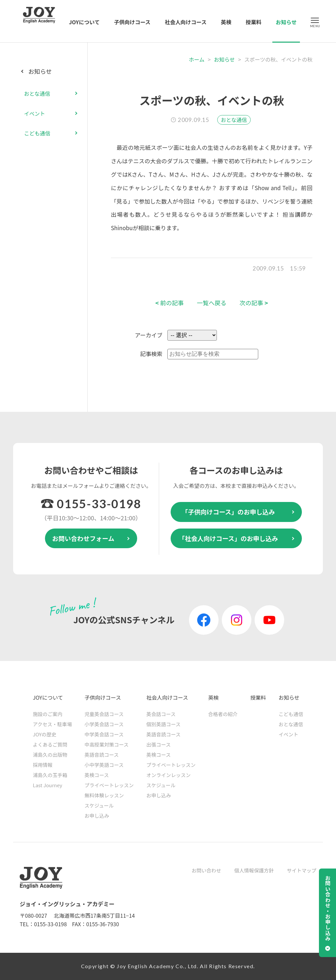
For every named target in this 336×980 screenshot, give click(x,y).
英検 (226, 22)
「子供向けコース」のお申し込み (228, 512)
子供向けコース (132, 22)
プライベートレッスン (109, 785)
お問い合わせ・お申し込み (328, 908)
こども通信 (37, 133)
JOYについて (84, 22)
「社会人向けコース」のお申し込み (228, 538)
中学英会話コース (104, 734)
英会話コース (161, 714)
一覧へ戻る (212, 303)
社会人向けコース (186, 22)
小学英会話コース (104, 724)
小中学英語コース (104, 765)
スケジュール (99, 805)
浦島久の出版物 (50, 755)
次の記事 (254, 303)
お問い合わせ (206, 870)
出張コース (158, 744)
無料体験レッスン (104, 795)
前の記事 (169, 303)
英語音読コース (102, 755)
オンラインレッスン (168, 775)
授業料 (254, 22)
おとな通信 (234, 120)
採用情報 (43, 765)
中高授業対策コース (107, 744)
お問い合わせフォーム (83, 538)
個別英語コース (163, 724)
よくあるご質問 (50, 744)
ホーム (197, 59)
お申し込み (97, 816)
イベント (34, 113)
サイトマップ (302, 870)
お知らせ (286, 22)
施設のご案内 (48, 714)
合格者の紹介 (223, 714)
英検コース (97, 775)
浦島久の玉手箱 (50, 775)
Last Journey (48, 785)
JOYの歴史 (45, 734)
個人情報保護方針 (254, 870)
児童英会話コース (104, 714)
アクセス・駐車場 (52, 724)
